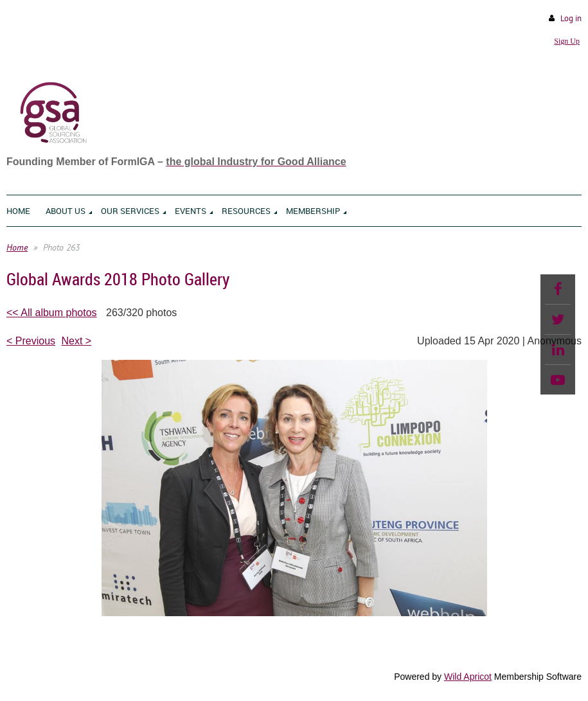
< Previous (31, 341)
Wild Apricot (468, 677)
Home (17, 247)
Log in (571, 18)
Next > (77, 341)
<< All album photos (52, 313)
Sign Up (567, 41)
